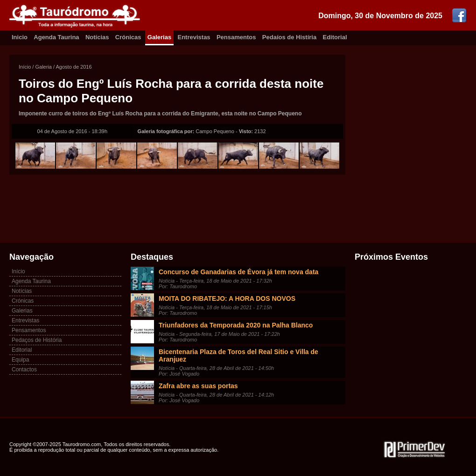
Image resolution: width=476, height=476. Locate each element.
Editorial (335, 37)
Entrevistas (194, 37)
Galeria (43, 67)
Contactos (24, 369)
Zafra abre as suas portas (198, 386)
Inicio (20, 37)
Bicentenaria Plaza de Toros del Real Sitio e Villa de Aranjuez (238, 355)
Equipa (20, 360)
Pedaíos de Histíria (289, 37)
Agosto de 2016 (74, 67)
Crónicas (128, 37)
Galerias (159, 37)
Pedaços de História (37, 340)
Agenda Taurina (56, 37)
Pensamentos (236, 37)
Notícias (97, 37)
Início (25, 67)
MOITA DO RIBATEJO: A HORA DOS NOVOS (227, 298)
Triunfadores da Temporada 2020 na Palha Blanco (236, 325)
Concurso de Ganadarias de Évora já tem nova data (238, 272)
